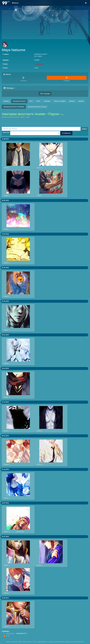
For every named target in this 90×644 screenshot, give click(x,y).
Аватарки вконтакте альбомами (14, 107)
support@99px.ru (42, 642)
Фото (31, 101)
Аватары (6, 101)
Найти (84, 129)
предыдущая (10, 633)
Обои (38, 101)
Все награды (45, 94)
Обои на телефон (60, 101)
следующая (20, 633)
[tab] (45, 74)
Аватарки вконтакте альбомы (10, 117)
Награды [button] (9, 88)
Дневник (72, 101)
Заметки (81, 101)
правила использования (56, 642)
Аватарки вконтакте (19, 101)
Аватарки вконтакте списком (37, 107)
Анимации (47, 101)
